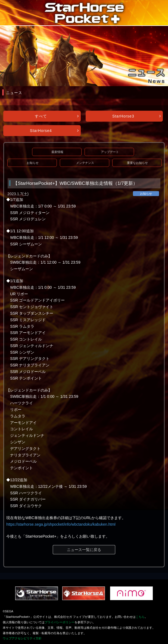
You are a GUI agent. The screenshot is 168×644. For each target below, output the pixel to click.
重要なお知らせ (137, 163)
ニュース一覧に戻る (84, 550)
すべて (41, 116)
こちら (140, 617)
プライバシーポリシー (60, 622)
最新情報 (57, 152)
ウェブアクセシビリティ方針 (22, 638)
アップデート (110, 152)
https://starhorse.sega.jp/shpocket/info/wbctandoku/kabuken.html (61, 524)
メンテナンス (85, 163)
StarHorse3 (123, 116)
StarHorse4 (41, 131)
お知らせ (33, 163)
